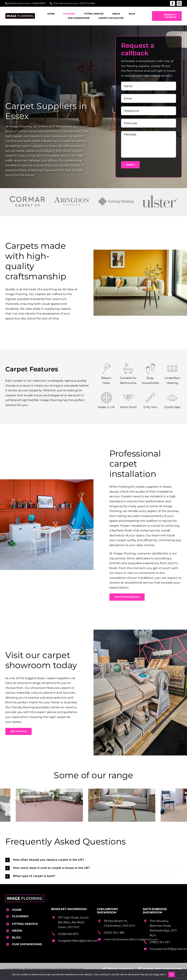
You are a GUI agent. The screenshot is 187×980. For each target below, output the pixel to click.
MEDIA (17, 931)
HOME (17, 910)
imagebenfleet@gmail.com (78, 941)
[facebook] (173, 3)
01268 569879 (39, 3)
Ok (172, 974)
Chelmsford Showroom (66, 3)
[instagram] (179, 3)
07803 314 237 (160, 942)
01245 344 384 (114, 933)
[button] (93, 860)
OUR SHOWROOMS (27, 944)
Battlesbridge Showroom (155, 911)
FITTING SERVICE (25, 924)
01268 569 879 (68, 934)
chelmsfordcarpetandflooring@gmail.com (131, 939)
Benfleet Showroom (19, 3)
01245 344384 (87, 3)
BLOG (16, 938)
